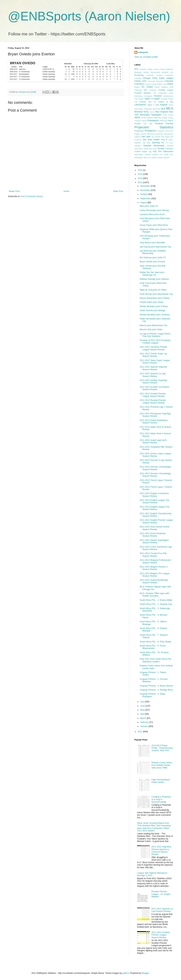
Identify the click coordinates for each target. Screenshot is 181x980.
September (146, 199)
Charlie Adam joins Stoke (151, 302)
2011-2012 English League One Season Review (155, 508)
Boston (146, 72)
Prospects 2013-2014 (165, 131)
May (143, 710)
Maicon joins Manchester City (153, 325)
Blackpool (138, 72)
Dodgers (164, 87)
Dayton (137, 87)
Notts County (168, 115)
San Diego (165, 137)
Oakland (150, 118)
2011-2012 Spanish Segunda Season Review (153, 368)
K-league (164, 99)
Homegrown (148, 96)
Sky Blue (147, 143)
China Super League (162, 78)
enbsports (143, 52)
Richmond (151, 134)
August (144, 203)
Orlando (137, 121)
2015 (140, 170)
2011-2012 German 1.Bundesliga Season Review (155, 475)
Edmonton (138, 90)
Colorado (169, 81)
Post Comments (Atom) (32, 196)
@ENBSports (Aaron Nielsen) (89, 16)
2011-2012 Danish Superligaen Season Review (154, 541)
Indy (136, 99)
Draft (171, 87)
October (144, 194)
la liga (170, 102)
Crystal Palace (157, 84)
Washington (139, 155)
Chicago (147, 78)
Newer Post (14, 191)
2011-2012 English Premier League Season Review (156, 521)
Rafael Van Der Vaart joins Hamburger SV (152, 274)
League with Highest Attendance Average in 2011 (152, 874)
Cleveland (160, 81)
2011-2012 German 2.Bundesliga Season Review (155, 468)
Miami (141, 109)
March (143, 718)
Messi (171, 105)
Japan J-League (152, 99)
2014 (140, 174)
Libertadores (140, 105)
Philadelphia (153, 121)
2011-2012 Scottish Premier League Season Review (153, 395)
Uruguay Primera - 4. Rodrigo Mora (156, 690)
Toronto (161, 149)
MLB (163, 109)
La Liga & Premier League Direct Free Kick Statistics (155, 335)
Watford (148, 155)
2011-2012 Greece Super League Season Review (155, 455)
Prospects (150, 131)
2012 (140, 182)
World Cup (147, 158)
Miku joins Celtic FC (149, 206)
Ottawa (144, 121)
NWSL (138, 118)
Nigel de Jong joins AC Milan (153, 290)
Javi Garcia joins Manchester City (155, 247)
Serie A (164, 140)
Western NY (157, 155)
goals (171, 93)
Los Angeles (161, 105)
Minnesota (156, 109)
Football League (166, 90)
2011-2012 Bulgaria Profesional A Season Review (155, 561)
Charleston (169, 75)
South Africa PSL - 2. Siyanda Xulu (156, 604)
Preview (169, 124)
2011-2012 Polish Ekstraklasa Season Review (154, 422)
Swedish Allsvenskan (154, 146)
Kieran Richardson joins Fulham (155, 298)
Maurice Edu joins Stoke (151, 329)
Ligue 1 (151, 105)
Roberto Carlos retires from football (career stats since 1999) (162, 765)
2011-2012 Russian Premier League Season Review (153, 401)
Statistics (138, 146)
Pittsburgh (163, 121)
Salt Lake (146, 137)
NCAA (152, 112)
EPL (146, 90)
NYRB (144, 118)
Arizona (156, 69)
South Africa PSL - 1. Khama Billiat (156, 600)
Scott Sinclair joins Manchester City (156, 294)
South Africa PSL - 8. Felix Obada (155, 642)
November (145, 190)
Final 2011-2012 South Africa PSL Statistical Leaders (156, 660)
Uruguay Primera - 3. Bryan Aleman (156, 686)
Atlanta (163, 69)
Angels (150, 69)
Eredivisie (153, 90)
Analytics (143, 69)
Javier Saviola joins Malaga (152, 310)
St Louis (169, 143)
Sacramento (169, 134)
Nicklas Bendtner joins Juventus (155, 315)
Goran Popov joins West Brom (154, 225)
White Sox (169, 155)
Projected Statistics (154, 127)
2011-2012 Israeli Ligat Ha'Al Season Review (153, 441)
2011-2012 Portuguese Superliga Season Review (155, 415)
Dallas (170, 84)
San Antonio (156, 137)
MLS (170, 108)
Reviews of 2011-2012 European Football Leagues (155, 341)
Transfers (169, 149)
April (143, 714)
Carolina (159, 75)
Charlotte (138, 78)
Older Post (118, 191)
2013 (140, 178)
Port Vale (148, 124)
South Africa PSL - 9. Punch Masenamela (153, 647)
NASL (146, 112)
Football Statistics (143, 93)
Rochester (159, 134)
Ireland (141, 99)
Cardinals (150, 75)
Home (66, 191)
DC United (147, 87)
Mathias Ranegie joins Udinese (154, 279)
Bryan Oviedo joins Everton (152, 262)
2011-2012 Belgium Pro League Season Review (155, 575)
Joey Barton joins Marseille (152, 243)
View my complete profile (146, 57)
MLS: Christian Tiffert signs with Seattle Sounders (154, 595)
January (144, 726)
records (143, 134)
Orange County (167, 118)
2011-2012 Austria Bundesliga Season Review (154, 581)
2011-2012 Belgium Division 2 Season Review (154, 568)
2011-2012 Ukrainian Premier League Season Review (153, 348)
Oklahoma (157, 118)
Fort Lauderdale (160, 93)
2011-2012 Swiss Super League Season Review (155, 362)
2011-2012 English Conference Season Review (154, 495)
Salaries (138, 137)
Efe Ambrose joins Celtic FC (153, 258)
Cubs (165, 84)
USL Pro (157, 151)
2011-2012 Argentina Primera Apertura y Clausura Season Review (161, 851)
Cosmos (148, 84)
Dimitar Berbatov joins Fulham (154, 306)
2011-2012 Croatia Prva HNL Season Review (153, 555)
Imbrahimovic (168, 96)
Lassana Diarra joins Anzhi (152, 214)
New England (162, 112)
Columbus (139, 84)
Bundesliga (139, 75)
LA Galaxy (159, 102)
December (145, 186)
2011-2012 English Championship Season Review (156, 515)
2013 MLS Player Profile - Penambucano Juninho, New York (162, 748)
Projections (139, 131)
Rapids (137, 134)
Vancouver (168, 151)
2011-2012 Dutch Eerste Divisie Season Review (155, 528)
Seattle (156, 140)
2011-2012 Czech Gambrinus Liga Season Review (156, 548)
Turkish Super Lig (143, 151)
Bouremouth (155, 72)
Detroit (157, 87)
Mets (136, 109)
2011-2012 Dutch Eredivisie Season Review (153, 535)
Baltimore (169, 69)
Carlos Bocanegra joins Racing (154, 210)
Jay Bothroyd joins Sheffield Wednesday (153, 252)
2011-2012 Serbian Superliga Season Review (153, 381)
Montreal (139, 112)
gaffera (126, 973)
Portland (159, 124)
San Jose (147, 140)
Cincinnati (151, 81)
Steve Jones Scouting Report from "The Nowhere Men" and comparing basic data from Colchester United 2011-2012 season (154, 827)
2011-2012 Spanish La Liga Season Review (153, 375)
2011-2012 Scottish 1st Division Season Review (154, 388)
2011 (140, 732)
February (145, 722)
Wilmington (139, 158)
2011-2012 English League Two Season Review (155, 501)
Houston (158, 96)
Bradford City (167, 72)
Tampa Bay (148, 149)
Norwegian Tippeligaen (151, 115)
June (143, 706)
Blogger (145, 973)
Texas (155, 149)
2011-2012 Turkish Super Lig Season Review (153, 355)
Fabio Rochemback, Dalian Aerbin (161, 781)
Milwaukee (148, 109)
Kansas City (146, 102)
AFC (137, 69)
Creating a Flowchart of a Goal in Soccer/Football (161, 799)
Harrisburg (138, 96)
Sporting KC (158, 143)
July (142, 702)
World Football (157, 158)
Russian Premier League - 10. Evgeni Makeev (161, 894)
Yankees (166, 158)
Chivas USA (140, 81)
